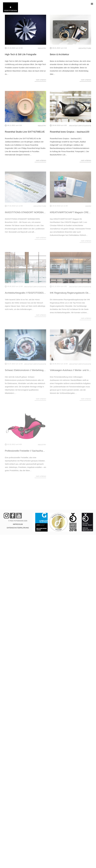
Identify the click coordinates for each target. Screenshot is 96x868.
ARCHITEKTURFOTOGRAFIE (80, 126)
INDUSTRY (42, 48)
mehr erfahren (41, 80)
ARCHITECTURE (85, 48)
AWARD (88, 206)
